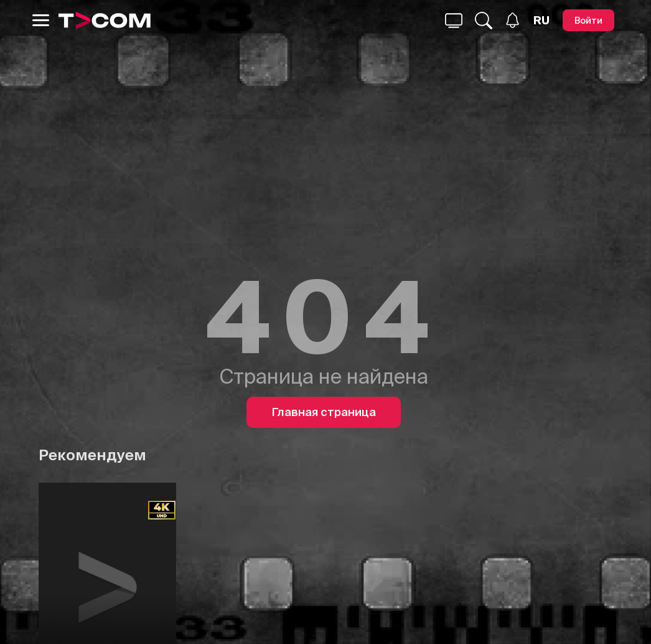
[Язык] (541, 21)
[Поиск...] (454, 21)
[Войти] (588, 20)
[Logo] (105, 21)
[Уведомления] (513, 20)
